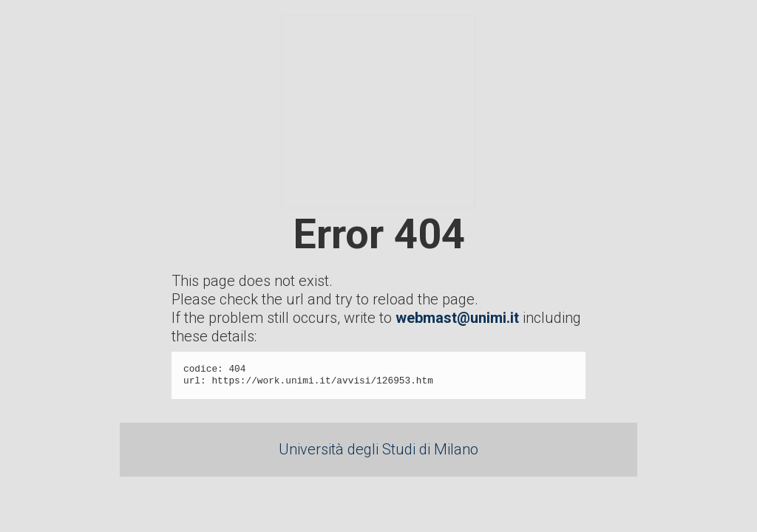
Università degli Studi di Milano (378, 449)
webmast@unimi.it (457, 318)
